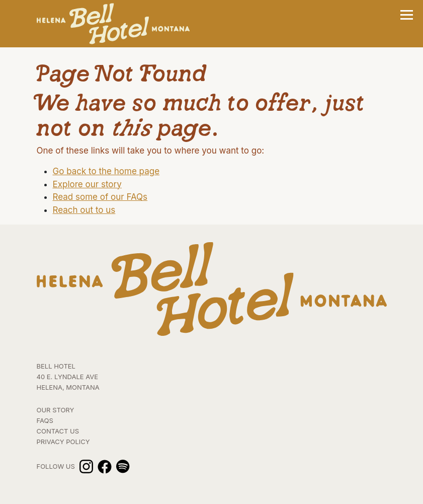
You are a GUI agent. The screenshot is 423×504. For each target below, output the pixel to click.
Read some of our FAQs (100, 197)
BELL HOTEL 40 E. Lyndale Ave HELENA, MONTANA (68, 377)
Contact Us (58, 431)
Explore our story (87, 184)
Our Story (56, 410)
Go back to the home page (106, 171)
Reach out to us (84, 210)
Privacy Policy (63, 442)
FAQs (45, 420)
